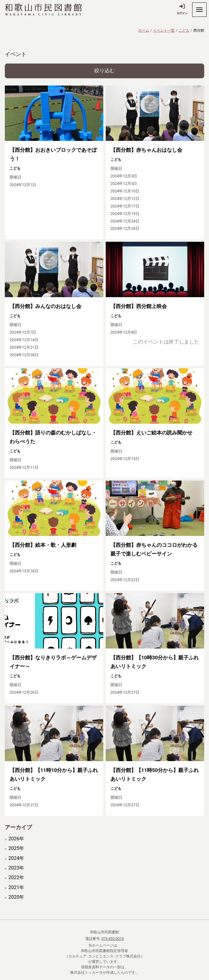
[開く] (199, 10)
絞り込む (104, 71)
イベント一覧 (164, 30)
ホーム (144, 30)
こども (184, 30)
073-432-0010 (113, 939)
